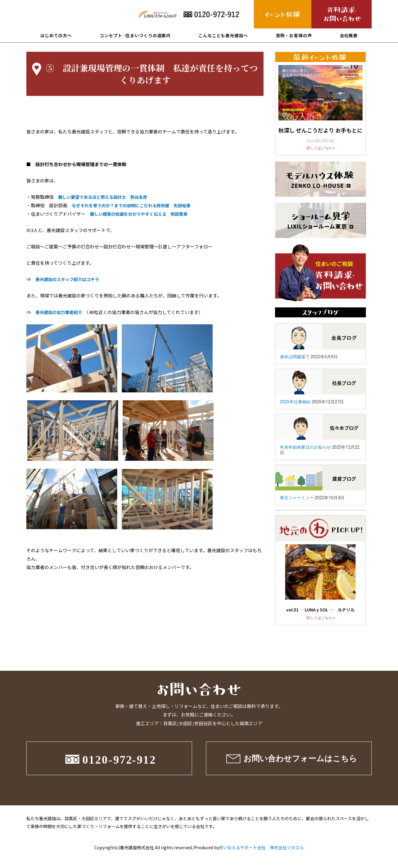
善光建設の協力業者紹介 (60, 312)
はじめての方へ (56, 35)
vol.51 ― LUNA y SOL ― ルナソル (320, 610)
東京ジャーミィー (297, 498)
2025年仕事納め (295, 402)
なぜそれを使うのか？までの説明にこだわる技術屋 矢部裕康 (135, 205)
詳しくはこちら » (321, 148)
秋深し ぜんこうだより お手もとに (320, 130)
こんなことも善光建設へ (223, 35)
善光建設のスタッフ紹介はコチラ (70, 279)
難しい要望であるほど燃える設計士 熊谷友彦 (106, 197)
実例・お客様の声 (294, 35)
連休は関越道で (295, 357)
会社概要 (349, 35)
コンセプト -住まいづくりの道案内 (135, 35)
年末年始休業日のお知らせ (305, 447)
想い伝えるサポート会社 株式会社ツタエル (261, 847)
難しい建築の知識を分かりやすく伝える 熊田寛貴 (142, 214)
